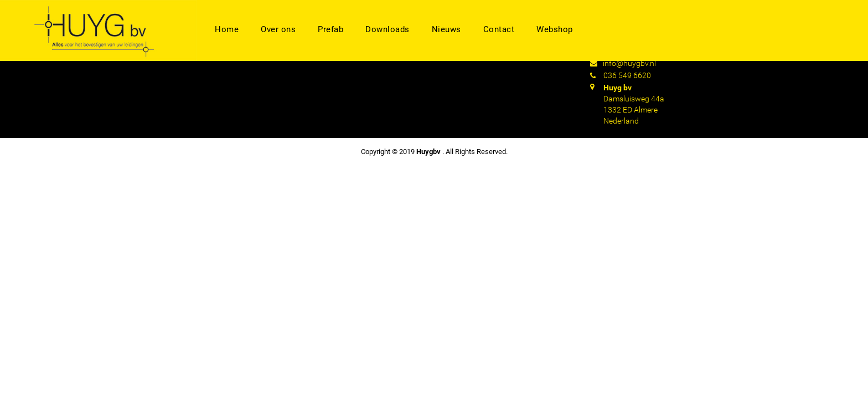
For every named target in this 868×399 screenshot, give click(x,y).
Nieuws (446, 29)
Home (227, 29)
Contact (499, 29)
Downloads (387, 29)
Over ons (278, 29)
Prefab (330, 29)
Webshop (555, 29)
